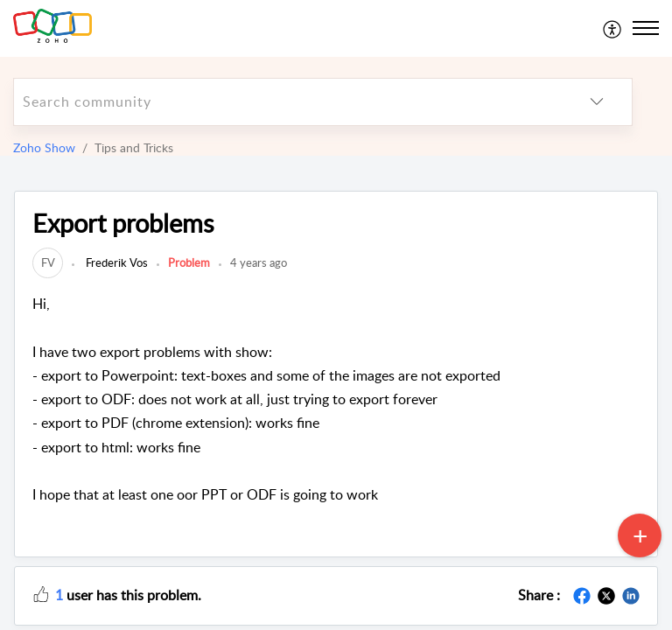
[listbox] (597, 102)
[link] (48, 262)
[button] (41, 593)
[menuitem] (613, 28)
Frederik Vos (115, 262)
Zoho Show (44, 147)
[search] (288, 102)
